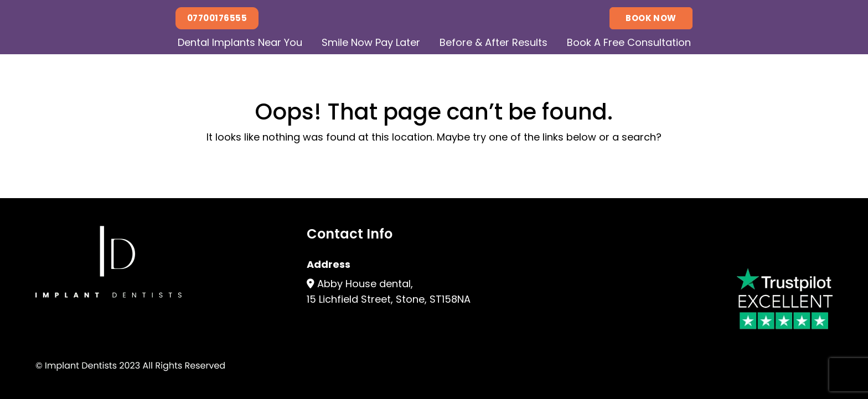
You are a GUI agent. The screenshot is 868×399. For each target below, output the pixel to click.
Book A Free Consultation (629, 42)
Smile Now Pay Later (371, 42)
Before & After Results (494, 42)
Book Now (651, 18)
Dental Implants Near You (240, 42)
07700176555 (217, 18)
